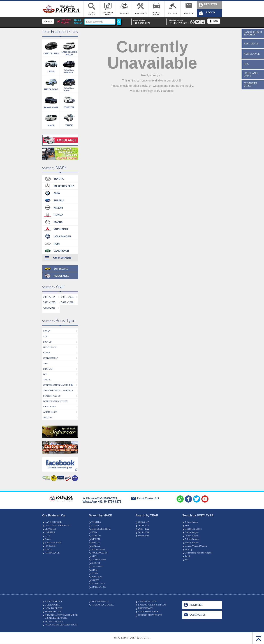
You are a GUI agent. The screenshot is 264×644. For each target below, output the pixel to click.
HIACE (48, 549)
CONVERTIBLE (51, 358)
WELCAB (48, 417)
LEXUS (95, 525)
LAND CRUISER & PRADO (152, 605)
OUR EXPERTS (52, 605)
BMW (94, 532)
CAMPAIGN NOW (147, 601)
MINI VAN (48, 369)
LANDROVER (99, 560)
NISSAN (96, 539)
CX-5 (47, 536)
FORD (95, 573)
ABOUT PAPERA (53, 601)
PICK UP (47, 342)
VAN (45, 363)
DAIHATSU (97, 566)
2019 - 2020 (67, 302)
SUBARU (96, 536)
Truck (188, 556)
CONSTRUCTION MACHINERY (58, 385)
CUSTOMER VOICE (148, 612)
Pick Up (189, 549)
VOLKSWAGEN (99, 553)
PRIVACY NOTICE (54, 621)
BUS (45, 374)
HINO (94, 570)
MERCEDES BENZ (101, 529)
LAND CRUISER (53, 522)
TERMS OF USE (53, 612)
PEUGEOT (97, 577)
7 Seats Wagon (192, 539)
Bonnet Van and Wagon (196, 546)
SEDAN (47, 331)
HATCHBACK (50, 347)
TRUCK (47, 380)
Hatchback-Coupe (193, 529)
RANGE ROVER (53, 542)
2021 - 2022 (49, 302)
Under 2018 (49, 308)
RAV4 (48, 539)
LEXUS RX (50, 529)
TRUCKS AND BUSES (103, 605)
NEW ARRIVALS (100, 601)
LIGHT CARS (50, 407)
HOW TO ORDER (54, 608)
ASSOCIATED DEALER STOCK (61, 625)
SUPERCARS (98, 583)
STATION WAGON (52, 396)
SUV (45, 336)
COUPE (47, 353)
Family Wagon (192, 542)
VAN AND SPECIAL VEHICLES (58, 390)
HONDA (96, 542)
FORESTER (51, 546)
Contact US (152, 498)
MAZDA (96, 546)
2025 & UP (49, 297)
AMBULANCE (50, 412)
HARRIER (50, 532)
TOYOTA (96, 522)
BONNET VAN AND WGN (55, 401)
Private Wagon (192, 536)
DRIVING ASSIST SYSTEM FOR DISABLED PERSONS (61, 616)
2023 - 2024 (67, 297)
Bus (187, 560)
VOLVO (95, 580)
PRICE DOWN (145, 608)
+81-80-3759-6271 (179, 22)
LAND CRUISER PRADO (57, 525)
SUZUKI (96, 563)
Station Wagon (192, 532)
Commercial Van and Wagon (198, 553)
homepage (147, 91)
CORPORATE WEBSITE (150, 615)
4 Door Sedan (191, 522)
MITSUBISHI (98, 549)
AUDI (94, 556)
